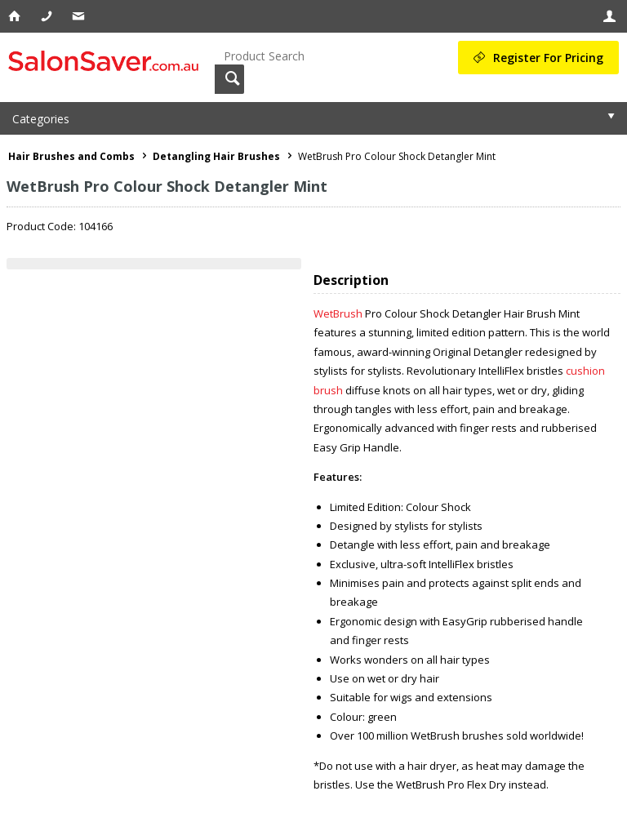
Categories (41, 119)
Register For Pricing (548, 58)
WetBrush (338, 313)
